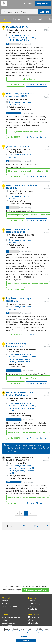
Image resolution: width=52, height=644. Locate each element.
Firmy (5, 19)
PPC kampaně (34, 606)
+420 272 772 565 (16, 220)
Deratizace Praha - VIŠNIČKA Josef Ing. (22, 187)
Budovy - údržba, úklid (19, 362)
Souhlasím (26, 640)
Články (40, 19)
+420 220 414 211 (16, 383)
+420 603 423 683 (16, 335)
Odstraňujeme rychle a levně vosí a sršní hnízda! (29, 215)
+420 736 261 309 (16, 84)
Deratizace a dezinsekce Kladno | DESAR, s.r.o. (20, 459)
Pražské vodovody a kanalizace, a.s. (17, 345)
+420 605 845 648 (16, 289)
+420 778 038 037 (16, 176)
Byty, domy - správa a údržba (23, 358)
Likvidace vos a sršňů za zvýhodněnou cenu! (29, 284)
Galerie (41, 84)
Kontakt (5, 601)
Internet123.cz (34, 601)
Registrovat (43, 3)
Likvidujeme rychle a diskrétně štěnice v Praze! (29, 432)
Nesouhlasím (26, 636)
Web (30, 84)
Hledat (44, 12)
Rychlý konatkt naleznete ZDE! (28, 132)
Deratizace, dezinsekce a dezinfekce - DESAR (20, 95)
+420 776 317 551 (16, 137)
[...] (22, 12)
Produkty (17, 19)
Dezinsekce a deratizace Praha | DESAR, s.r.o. (20, 394)
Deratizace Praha (28, 378)
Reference (6, 604)
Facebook (34, 617)
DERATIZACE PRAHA (17, 27)
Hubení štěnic (28, 79)
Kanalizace (26, 357)
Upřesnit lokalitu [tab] (42, 526)
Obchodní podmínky (10, 606)
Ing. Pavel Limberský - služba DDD (18, 299)
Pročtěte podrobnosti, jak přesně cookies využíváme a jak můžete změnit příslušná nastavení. (29, 632)
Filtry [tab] (26, 526)
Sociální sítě (33, 609)
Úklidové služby (22, 40)
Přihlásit (28, 3)
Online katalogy (34, 604)
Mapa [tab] (10, 526)
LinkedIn (33, 623)
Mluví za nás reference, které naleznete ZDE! (29, 171)
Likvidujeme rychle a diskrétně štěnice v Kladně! (29, 498)
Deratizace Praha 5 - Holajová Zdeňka (17, 231)
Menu (29, 19)
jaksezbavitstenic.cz (18, 146)
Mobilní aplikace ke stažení (13, 617)
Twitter (32, 620)
